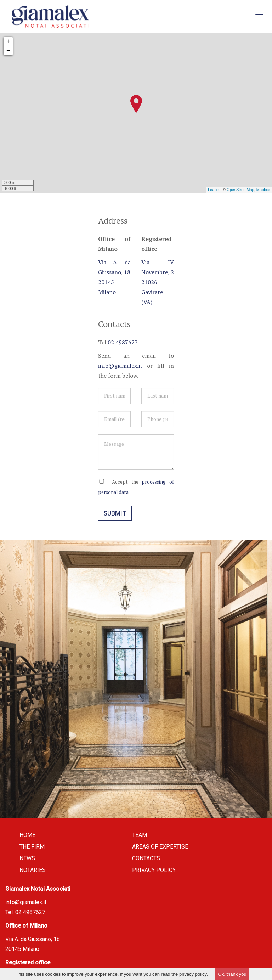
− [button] (8, 51)
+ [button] (8, 42)
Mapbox (263, 191)
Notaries (33, 871)
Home (27, 836)
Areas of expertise (160, 847)
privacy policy (193, 974)
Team (140, 836)
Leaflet (214, 191)
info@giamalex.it (120, 366)
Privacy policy (154, 871)
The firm (32, 847)
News (27, 859)
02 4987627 (123, 343)
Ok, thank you (232, 974)
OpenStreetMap (240, 191)
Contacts (146, 859)
